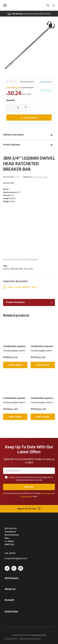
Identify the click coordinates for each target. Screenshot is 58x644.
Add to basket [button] (15, 365)
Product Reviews (12, 145)
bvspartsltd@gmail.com (16, 559)
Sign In (9, 88)
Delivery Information (13, 135)
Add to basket (31, 118)
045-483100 (10, 553)
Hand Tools (37, 177)
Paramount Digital (39, 635)
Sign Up (17, 88)
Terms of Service (27, 497)
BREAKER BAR (17, 269)
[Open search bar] (48, 5)
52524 (7, 269)
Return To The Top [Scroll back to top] (27, 509)
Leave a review (46, 82)
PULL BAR (29, 269)
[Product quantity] (18, 108)
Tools (45, 177)
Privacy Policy (47, 493)
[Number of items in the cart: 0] (54, 5)
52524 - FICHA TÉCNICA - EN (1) (22, 288)
